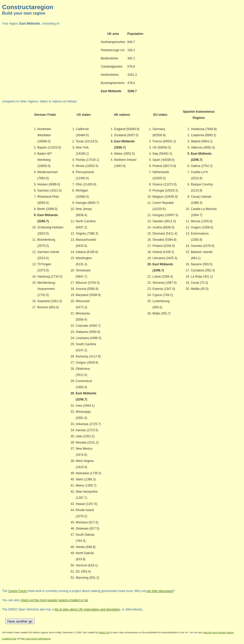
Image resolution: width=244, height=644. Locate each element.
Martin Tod (104, 632)
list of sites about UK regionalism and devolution (87, 609)
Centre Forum (18, 591)
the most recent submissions (36, 639)
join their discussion (160, 591)
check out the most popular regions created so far (54, 600)
